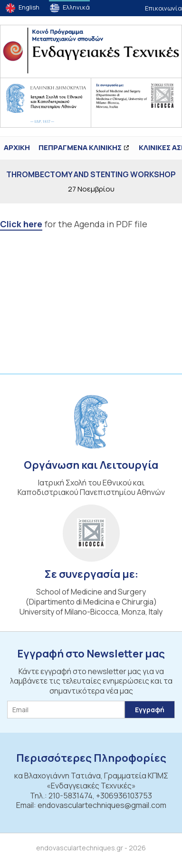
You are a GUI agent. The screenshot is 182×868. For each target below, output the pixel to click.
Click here (21, 224)
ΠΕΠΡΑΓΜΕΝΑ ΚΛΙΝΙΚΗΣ (80, 147)
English (29, 7)
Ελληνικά (76, 7)
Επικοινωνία (163, 8)
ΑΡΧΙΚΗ (17, 147)
